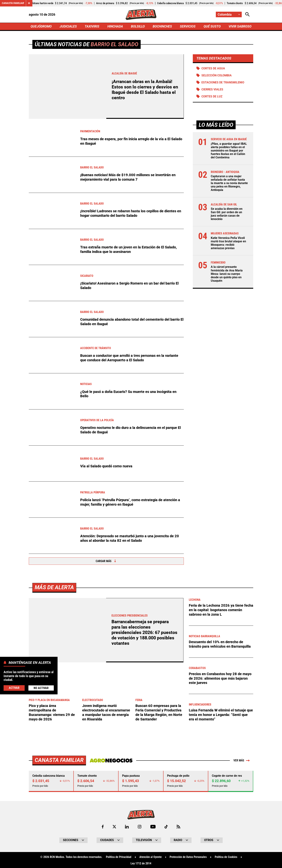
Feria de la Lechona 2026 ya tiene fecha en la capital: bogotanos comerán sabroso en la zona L (221, 610)
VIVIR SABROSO (240, 26)
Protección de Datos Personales (188, 856)
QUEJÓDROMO (41, 26)
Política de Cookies (226, 856)
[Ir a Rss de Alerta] (179, 826)
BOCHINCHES (162, 26)
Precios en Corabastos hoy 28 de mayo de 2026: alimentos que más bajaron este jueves (220, 678)
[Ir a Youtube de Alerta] (153, 826)
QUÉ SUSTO (212, 26)
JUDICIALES (68, 26)
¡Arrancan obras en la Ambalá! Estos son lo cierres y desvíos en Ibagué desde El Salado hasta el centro (145, 90)
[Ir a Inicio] (141, 15)
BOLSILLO (138, 26)
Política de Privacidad (119, 856)
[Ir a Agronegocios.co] (111, 760)
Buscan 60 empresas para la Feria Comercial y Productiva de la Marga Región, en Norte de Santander (159, 712)
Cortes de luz (212, 97)
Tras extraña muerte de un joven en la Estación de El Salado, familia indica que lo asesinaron (129, 249)
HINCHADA (115, 26)
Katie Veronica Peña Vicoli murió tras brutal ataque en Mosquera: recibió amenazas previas (228, 243)
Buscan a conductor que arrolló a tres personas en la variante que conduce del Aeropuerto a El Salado (129, 358)
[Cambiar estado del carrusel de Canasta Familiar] (29, 3)
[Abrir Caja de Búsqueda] (247, 14)
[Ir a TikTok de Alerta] (166, 826)
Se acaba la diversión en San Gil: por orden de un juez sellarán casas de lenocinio (227, 214)
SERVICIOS (188, 26)
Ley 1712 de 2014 (141, 863)
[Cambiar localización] (229, 14)
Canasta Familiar (13, 3)
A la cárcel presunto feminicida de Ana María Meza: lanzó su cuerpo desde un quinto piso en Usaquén (227, 274)
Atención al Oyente (151, 856)
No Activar (41, 688)
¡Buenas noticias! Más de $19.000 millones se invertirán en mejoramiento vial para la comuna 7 (128, 177)
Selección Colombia (217, 75)
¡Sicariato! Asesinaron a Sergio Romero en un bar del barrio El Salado (129, 286)
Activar (14, 688)
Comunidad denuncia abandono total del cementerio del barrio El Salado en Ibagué (132, 322)
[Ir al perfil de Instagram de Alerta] (140, 826)
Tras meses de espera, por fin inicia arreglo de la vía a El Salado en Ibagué (131, 141)
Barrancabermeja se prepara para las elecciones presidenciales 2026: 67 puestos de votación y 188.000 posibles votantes (144, 632)
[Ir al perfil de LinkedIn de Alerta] (127, 826)
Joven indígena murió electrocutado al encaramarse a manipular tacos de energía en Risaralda (106, 712)
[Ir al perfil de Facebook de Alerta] (103, 826)
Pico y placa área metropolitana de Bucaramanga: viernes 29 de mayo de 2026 (52, 712)
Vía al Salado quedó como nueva (106, 466)
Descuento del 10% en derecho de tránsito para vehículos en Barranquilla (220, 644)
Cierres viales (212, 89)
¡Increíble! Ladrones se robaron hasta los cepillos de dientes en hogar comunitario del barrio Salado (131, 213)
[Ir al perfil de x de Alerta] (114, 826)
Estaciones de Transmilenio (223, 82)
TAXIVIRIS (92, 26)
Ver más (242, 760)
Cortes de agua (213, 68)
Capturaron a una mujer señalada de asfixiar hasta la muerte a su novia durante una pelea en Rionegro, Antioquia (229, 183)
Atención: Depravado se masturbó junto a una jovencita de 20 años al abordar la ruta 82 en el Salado (130, 538)
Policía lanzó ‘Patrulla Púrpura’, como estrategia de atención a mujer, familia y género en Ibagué (130, 502)
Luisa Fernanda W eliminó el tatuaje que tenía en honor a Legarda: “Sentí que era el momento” (221, 714)
